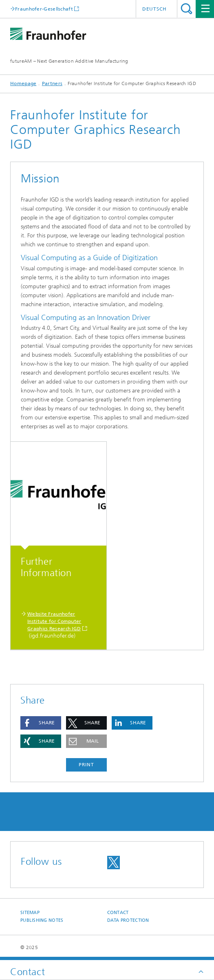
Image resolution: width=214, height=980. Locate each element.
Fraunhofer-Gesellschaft (44, 9)
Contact (118, 913)
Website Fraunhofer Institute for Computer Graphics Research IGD (54, 621)
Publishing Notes (42, 920)
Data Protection (128, 920)
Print (86, 765)
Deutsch (154, 9)
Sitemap (30, 913)
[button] (41, 723)
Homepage (23, 83)
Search (186, 9)
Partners (52, 83)
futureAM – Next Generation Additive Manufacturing (69, 61)
